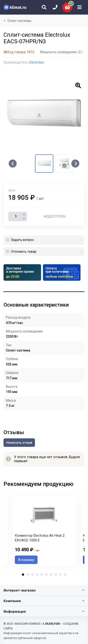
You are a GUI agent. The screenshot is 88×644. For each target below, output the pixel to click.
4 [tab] (37, 575)
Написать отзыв (19, 443)
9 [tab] (61, 575)
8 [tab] (56, 575)
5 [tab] (42, 575)
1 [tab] (23, 575)
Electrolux (36, 62)
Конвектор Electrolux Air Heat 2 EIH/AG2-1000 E (40, 538)
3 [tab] (32, 575)
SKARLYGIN (52, 624)
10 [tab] (65, 575)
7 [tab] (51, 575)
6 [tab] (46, 575)
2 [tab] (28, 575)
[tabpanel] (44, 531)
